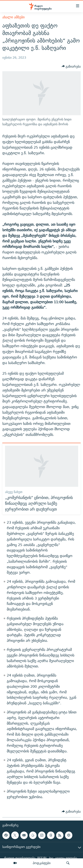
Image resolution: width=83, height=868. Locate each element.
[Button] (71, 66)
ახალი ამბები (13, 17)
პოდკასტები (42, 863)
